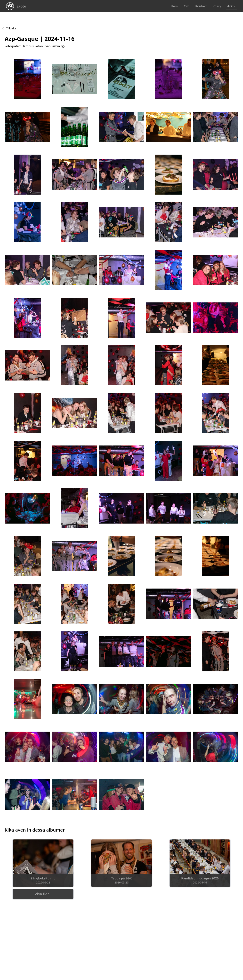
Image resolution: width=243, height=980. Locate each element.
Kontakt (201, 6)
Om (186, 6)
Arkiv (231, 6)
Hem (174, 6)
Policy (217, 6)
